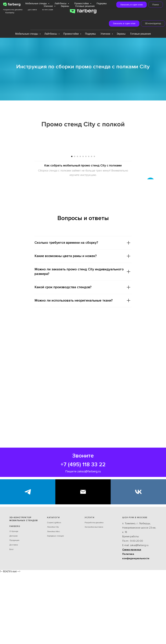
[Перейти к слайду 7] (89, 228)
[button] (122, 24)
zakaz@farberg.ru (89, 543)
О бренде (14, 603)
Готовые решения (141, 34)
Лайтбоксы (51, 34)
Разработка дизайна (13, 10)
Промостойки (71, 34)
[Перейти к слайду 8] (92, 228)
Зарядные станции (55, 607)
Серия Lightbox (54, 594)
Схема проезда (132, 621)
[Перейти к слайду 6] (86, 228)
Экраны (121, 34)
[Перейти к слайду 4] (80, 228)
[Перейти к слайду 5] (83, 228)
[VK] (138, 563)
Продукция (14, 612)
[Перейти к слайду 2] (75, 228)
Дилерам (13, 607)
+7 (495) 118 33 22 (83, 536)
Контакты (10, 13)
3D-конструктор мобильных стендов (24, 590)
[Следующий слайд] (150, 187)
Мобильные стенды (27, 34)
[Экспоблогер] (28, 563)
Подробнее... (126, 2)
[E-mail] (83, 563)
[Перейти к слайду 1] (72, 228)
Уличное (106, 34)
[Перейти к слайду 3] (77, 228)
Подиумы (90, 34)
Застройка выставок (94, 598)
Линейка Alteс (53, 603)
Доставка (32, 10)
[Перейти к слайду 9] (94, 228)
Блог (12, 621)
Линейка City (53, 598)
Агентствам (48, 10)
